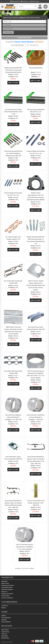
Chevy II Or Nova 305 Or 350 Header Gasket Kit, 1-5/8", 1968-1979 (36, 503)
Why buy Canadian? (7, 590)
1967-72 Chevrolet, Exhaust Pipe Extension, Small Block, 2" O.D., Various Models (25, 547)
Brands (4, 616)
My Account (5, 630)
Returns (4, 608)
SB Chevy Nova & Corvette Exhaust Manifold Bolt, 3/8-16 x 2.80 (13, 112)
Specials (4, 620)
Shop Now (8, 32)
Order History (5, 632)
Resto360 (4, 581)
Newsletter (5, 636)
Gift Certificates (6, 618)
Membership (5, 638)
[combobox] (24, 21)
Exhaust (18, 42)
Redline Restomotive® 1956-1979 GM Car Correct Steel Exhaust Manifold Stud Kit (13, 70)
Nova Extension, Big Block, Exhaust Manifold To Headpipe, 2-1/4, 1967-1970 (13, 417)
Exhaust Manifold (27, 42)
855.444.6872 (15, 1)
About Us (4, 592)
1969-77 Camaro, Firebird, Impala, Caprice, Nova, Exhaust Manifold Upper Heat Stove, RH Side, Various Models (36, 285)
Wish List (4, 634)
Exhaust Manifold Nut (36, 68)
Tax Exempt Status (7, 587)
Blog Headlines (6, 622)
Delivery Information (7, 594)
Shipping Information (8, 585)
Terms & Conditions (7, 598)
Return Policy (5, 583)
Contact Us (25, 1)
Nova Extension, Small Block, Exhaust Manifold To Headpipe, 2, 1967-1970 (36, 417)
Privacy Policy (5, 596)
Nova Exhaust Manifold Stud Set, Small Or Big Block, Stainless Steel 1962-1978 (13, 153)
